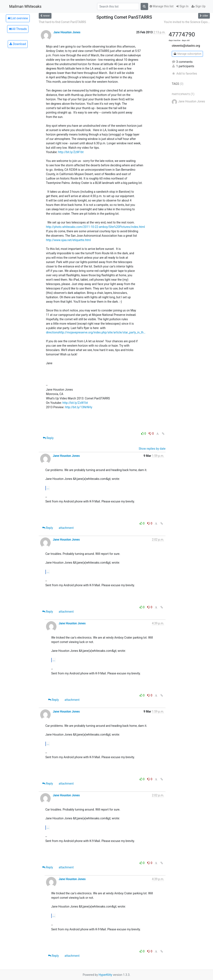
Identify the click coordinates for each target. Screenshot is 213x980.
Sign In (182, 6)
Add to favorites (184, 74)
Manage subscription (187, 54)
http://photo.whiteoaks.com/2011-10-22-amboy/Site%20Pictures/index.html (96, 227)
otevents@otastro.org (186, 46)
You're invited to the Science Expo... (187, 22)
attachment (66, 528)
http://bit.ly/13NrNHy (79, 407)
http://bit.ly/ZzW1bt (71, 152)
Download (18, 44)
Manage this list (162, 6)
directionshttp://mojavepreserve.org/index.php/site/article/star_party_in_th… (96, 332)
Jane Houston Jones (67, 32)
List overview (18, 18)
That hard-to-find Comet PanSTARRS (62, 22)
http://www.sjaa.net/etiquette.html (68, 240)
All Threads (18, 29)
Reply (48, 438)
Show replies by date (152, 449)
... (48, 488)
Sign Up (198, 6)
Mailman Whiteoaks (25, 6)
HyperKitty (105, 975)
